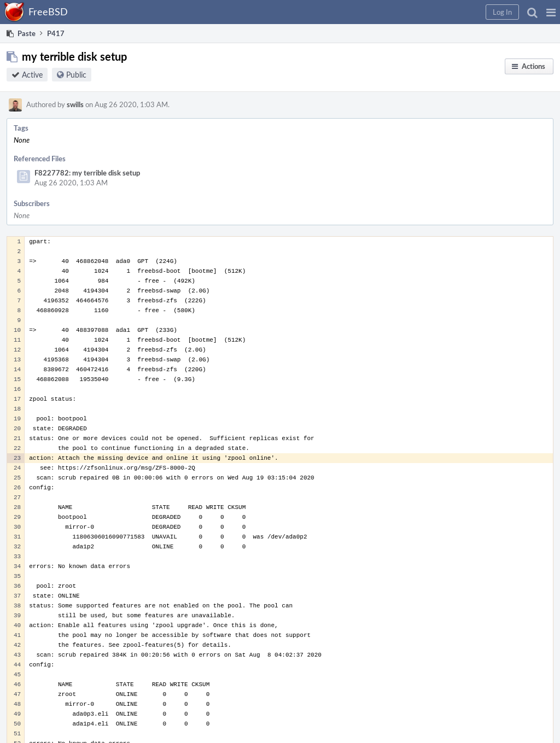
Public (76, 75)
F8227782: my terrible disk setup (87, 173)
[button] (551, 12)
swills (75, 104)
